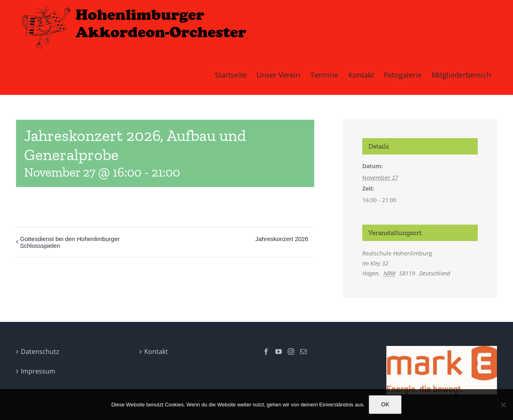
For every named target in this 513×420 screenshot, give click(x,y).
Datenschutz (40, 352)
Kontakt (156, 352)
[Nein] (503, 405)
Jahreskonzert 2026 (282, 239)
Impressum (38, 371)
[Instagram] (291, 352)
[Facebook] (266, 352)
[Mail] (303, 352)
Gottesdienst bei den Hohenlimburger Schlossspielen (70, 242)
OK (385, 404)
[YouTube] (279, 352)
